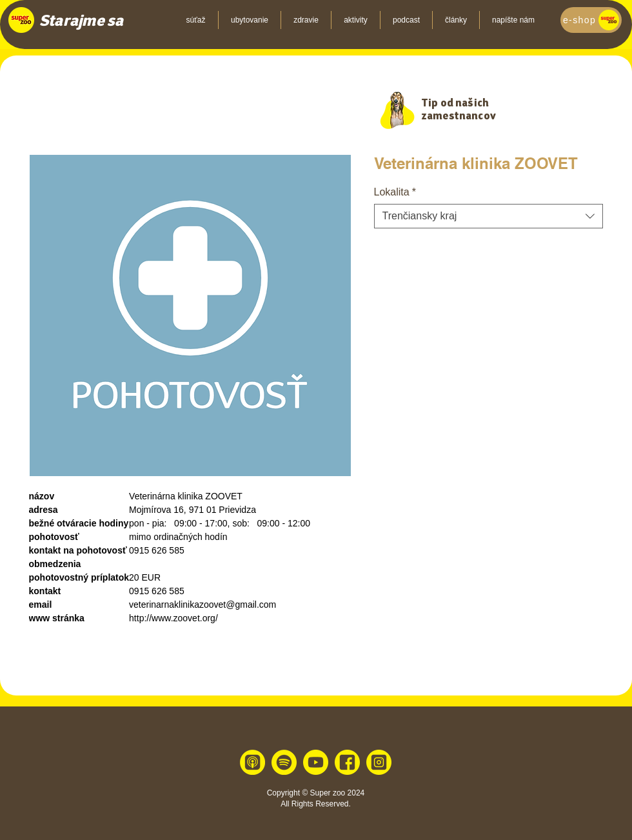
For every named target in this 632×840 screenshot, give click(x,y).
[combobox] (489, 216)
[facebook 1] (347, 762)
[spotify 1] (284, 762)
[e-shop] (591, 20)
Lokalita (395, 192)
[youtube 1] (316, 762)
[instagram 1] (379, 762)
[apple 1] (252, 762)
